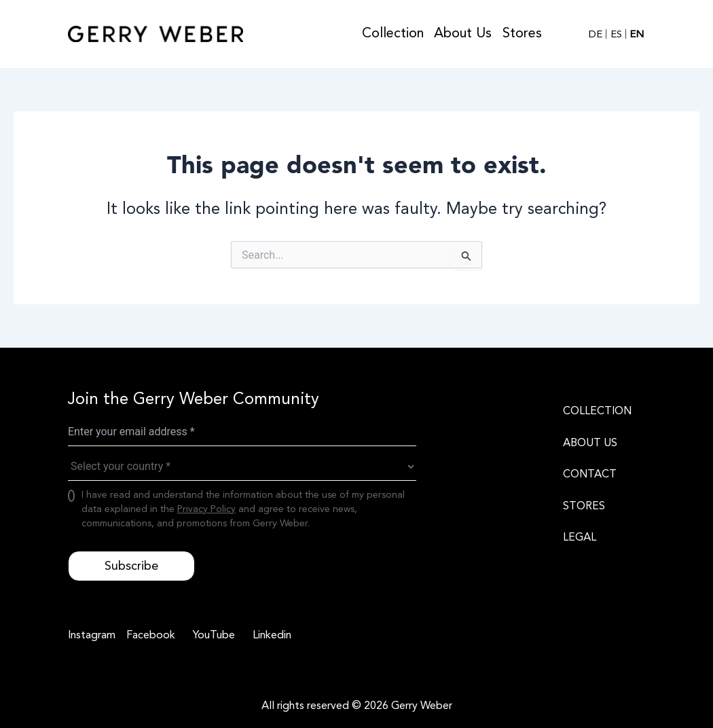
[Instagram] (92, 635)
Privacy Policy (206, 509)
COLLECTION (597, 411)
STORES (584, 506)
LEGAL (580, 537)
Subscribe (131, 566)
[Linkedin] (270, 635)
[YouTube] (212, 635)
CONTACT (590, 474)
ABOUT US (590, 443)
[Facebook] (149, 635)
